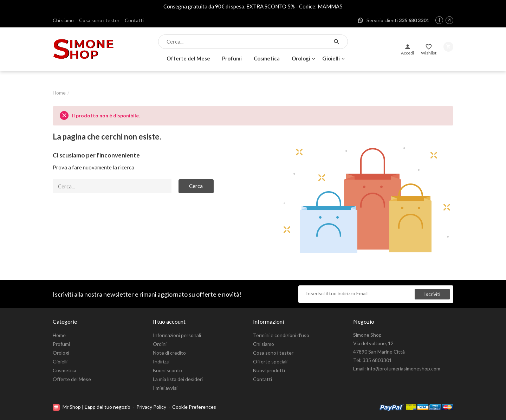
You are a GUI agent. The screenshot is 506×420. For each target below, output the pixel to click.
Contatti (134, 20)
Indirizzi (161, 361)
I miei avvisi (165, 388)
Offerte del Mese (188, 58)
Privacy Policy (151, 407)
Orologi (301, 58)
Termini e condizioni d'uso (281, 335)
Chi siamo (63, 20)
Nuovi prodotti (269, 370)
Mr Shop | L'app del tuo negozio (92, 407)
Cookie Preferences (194, 407)
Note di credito (169, 353)
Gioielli (331, 58)
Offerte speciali (270, 361)
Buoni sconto (167, 370)
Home (59, 335)
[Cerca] (247, 42)
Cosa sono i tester (99, 20)
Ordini (160, 344)
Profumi (232, 58)
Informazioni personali (177, 335)
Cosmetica (267, 58)
